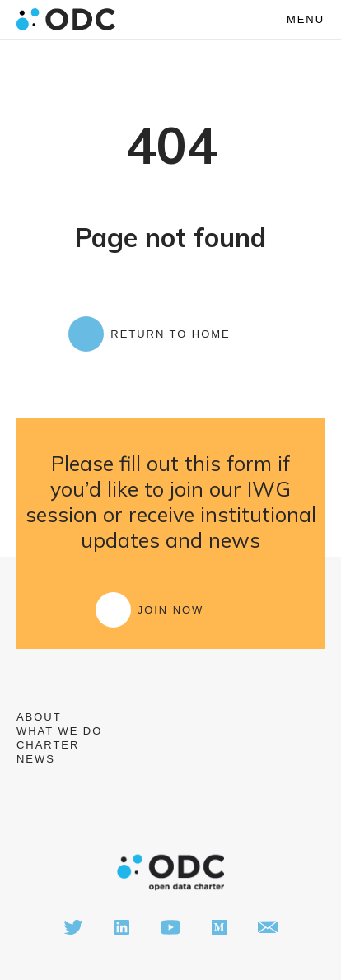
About (39, 717)
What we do (59, 731)
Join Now (171, 610)
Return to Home (170, 334)
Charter (48, 745)
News (36, 759)
